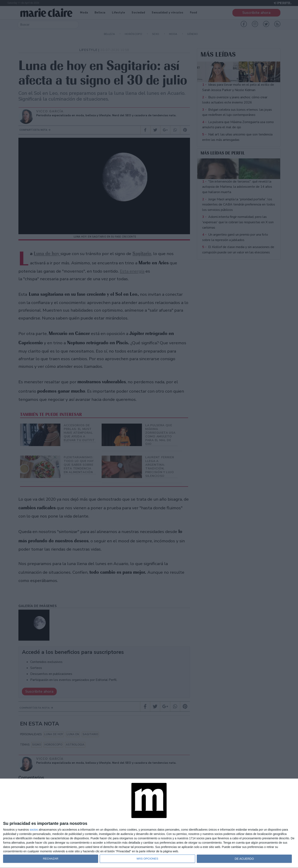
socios (34, 830)
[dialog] (149, 823)
